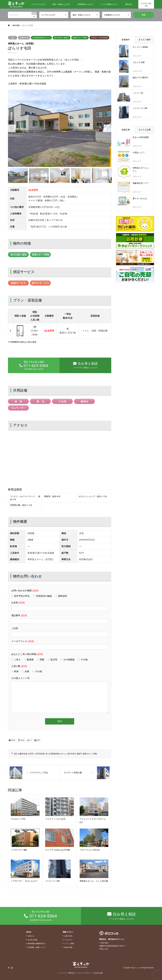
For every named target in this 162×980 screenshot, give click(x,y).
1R (46, 754)
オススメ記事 (145, 130)
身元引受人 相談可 (62, 38)
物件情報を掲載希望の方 (37, 944)
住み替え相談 (146, 3)
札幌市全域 (24, 38)
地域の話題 (68, 947)
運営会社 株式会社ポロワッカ (112, 939)
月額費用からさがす (85, 4)
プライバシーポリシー (84, 973)
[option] (60, 128)
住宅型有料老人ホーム (41, 38)
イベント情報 (69, 944)
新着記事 (126, 130)
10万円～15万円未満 (99, 38)
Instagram (12, 968)
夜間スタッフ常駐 (80, 38)
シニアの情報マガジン (109, 4)
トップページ (62, 973)
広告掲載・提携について (37, 947)
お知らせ (31, 936)
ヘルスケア (68, 940)
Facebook (9, 968)
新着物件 (126, 40)
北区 (13, 38)
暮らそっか (136, 968)
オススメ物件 (145, 40)
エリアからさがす (38, 4)
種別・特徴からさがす (61, 4)
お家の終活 (68, 936)
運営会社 (129, 4)
